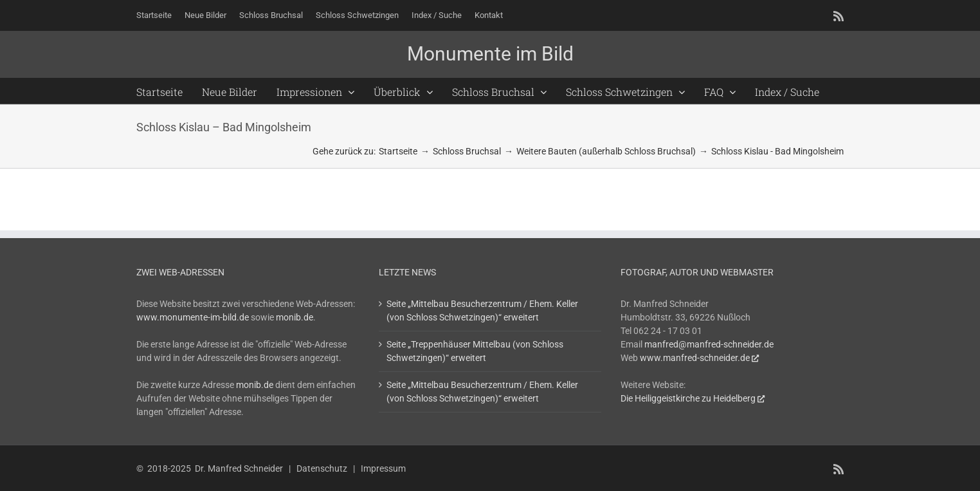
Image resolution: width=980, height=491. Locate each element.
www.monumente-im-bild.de (193, 317)
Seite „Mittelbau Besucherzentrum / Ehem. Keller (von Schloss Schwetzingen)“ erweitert (482, 310)
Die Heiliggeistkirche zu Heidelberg (688, 398)
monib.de (295, 317)
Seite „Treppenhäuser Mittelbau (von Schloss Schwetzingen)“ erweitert (475, 351)
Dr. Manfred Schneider (239, 468)
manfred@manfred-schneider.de (709, 344)
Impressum (383, 468)
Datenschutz (322, 468)
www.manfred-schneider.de (695, 358)
